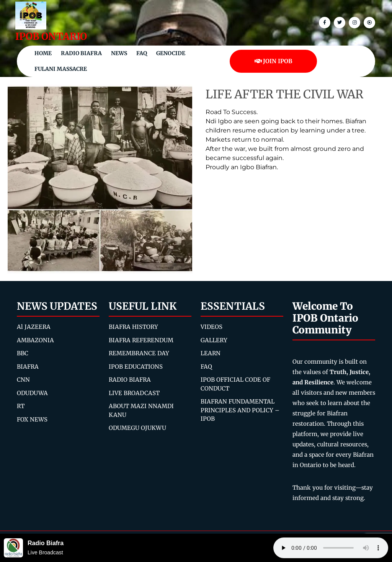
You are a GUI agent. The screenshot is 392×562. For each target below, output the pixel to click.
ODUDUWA (32, 393)
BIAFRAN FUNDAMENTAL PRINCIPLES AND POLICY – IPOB (240, 410)
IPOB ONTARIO (51, 36)
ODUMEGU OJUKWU (137, 428)
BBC (23, 353)
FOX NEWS (32, 419)
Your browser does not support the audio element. (331, 548)
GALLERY (214, 340)
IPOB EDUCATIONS (136, 367)
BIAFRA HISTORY (133, 327)
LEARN (211, 353)
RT (21, 406)
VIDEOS (212, 327)
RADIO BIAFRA (130, 380)
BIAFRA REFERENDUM (141, 340)
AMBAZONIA (35, 340)
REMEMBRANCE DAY (139, 353)
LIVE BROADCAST (134, 393)
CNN (23, 380)
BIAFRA (28, 367)
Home (43, 53)
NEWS (119, 53)
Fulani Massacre (61, 69)
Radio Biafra (81, 53)
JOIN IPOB (274, 61)
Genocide (171, 53)
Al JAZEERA (34, 327)
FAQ (142, 53)
